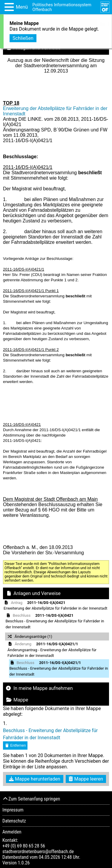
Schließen (23, 37)
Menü (22, 7)
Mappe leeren (86, 779)
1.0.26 (24, 863)
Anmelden (12, 832)
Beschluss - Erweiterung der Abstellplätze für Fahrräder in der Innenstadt (50, 734)
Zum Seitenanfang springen (31, 799)
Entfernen (15, 745)
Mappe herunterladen (35, 779)
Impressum (13, 810)
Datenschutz (14, 821)
